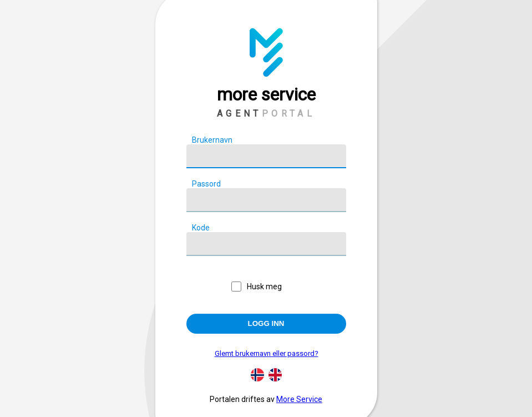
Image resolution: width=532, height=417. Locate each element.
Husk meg (264, 287)
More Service (299, 399)
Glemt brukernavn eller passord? (267, 353)
